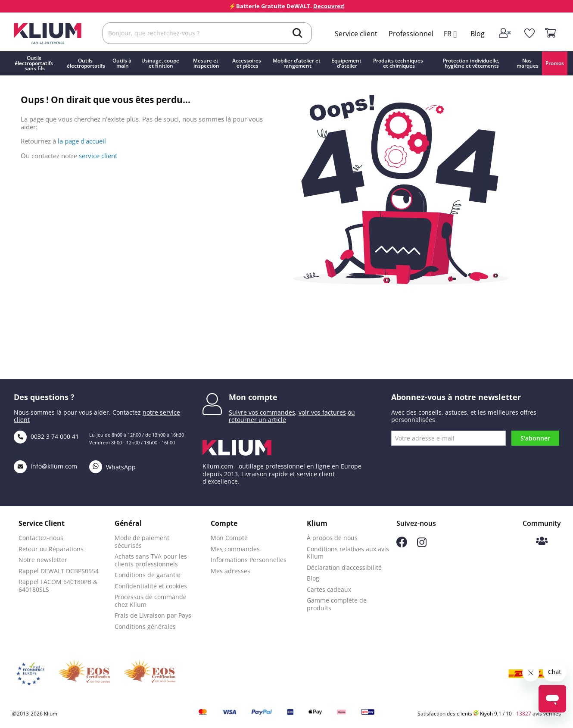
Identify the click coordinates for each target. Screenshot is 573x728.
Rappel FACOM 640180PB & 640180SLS (58, 586)
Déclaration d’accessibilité (344, 567)
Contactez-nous (41, 538)
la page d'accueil (82, 141)
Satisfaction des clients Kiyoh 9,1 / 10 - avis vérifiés (489, 714)
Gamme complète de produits (337, 604)
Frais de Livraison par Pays (153, 615)
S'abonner (535, 438)
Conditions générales (145, 626)
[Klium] (48, 33)
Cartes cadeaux (329, 589)
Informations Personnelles (249, 560)
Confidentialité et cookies (151, 586)
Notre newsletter (43, 560)
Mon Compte (229, 538)
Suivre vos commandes (262, 412)
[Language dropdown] (454, 34)
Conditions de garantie (148, 575)
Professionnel (411, 34)
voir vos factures (322, 412)
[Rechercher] (207, 33)
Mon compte (253, 397)
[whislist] (530, 33)
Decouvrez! (329, 6)
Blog (478, 34)
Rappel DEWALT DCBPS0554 (59, 571)
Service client (356, 34)
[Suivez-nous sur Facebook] (402, 545)
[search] (297, 34)
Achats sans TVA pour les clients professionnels (151, 560)
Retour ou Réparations (51, 549)
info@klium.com (45, 466)
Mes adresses (230, 571)
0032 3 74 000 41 (46, 436)
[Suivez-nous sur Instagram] (422, 545)
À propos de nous (332, 538)
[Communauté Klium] (542, 542)
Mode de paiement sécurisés (142, 542)
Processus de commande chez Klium (151, 601)
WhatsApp (112, 467)
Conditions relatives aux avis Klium (348, 553)
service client (98, 156)
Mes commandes (235, 549)
